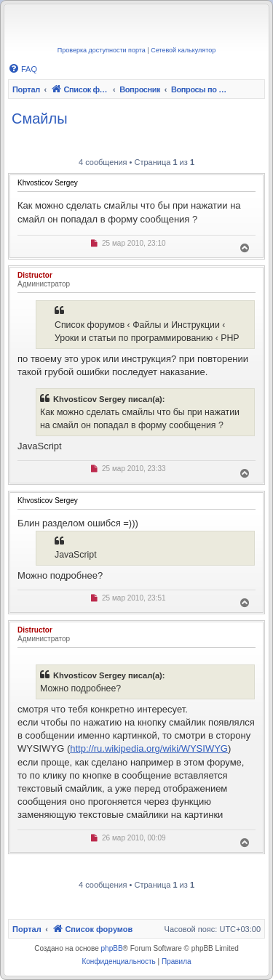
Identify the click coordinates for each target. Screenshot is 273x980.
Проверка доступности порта (102, 50)
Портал (26, 89)
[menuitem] (23, 69)
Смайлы (40, 119)
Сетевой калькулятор (183, 50)
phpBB (112, 948)
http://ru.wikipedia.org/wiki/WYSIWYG (149, 748)
